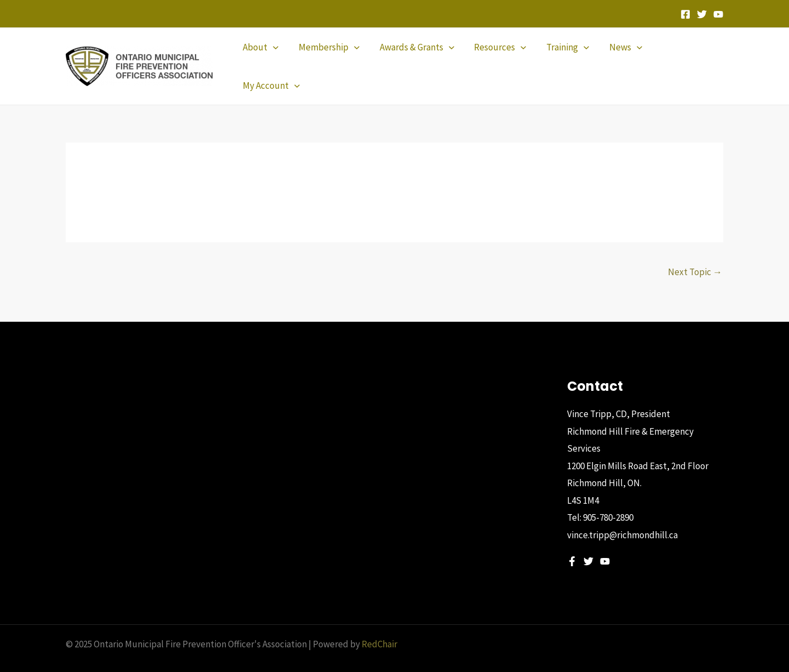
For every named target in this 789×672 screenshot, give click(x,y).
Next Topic (695, 253)
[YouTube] (718, 14)
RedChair (379, 625)
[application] (276, 57)
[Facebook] (685, 14)
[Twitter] (702, 14)
